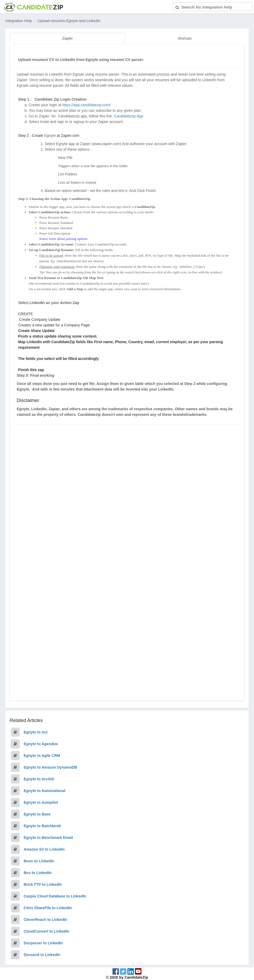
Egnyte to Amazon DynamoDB (50, 766)
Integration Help (19, 21)
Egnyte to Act (36, 731)
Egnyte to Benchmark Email (48, 837)
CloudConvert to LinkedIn (46, 930)
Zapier (68, 38)
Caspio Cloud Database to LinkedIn (55, 895)
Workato (185, 38)
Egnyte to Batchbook (42, 825)
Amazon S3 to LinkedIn (44, 848)
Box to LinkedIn (38, 872)
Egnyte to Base (37, 813)
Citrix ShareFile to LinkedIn (48, 907)
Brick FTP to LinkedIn (43, 884)
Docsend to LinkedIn (42, 954)
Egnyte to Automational (45, 790)
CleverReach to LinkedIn (45, 919)
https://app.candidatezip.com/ (86, 104)
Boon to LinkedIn (39, 860)
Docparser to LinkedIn (43, 942)
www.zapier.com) (107, 143)
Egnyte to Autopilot (41, 802)
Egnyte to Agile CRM (42, 755)
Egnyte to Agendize (41, 743)
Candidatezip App (129, 115)
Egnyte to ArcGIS (39, 778)
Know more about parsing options (63, 238)
